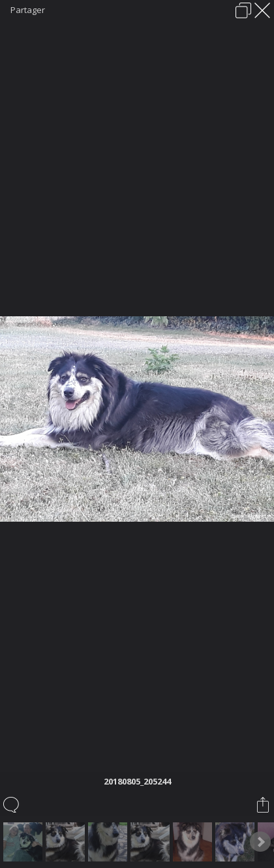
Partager (28, 10)
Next (260, 842)
